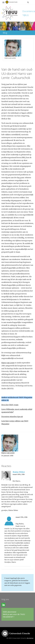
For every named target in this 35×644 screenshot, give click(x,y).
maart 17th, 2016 (22, 517)
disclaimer (30, 638)
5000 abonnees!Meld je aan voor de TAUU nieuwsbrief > (14, 614)
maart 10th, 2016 (19, 474)
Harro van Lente (8, 363)
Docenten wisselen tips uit (12, 417)
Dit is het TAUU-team (10, 405)
